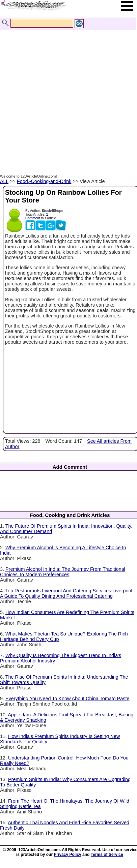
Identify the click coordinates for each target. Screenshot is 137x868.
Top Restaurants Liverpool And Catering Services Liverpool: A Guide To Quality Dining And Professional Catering (67, 593)
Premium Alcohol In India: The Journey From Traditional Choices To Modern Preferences (63, 572)
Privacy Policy (67, 855)
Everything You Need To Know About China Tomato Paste (67, 699)
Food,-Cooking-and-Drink (44, 181)
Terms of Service (107, 855)
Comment (33, 218)
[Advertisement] (67, 98)
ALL (4, 181)
